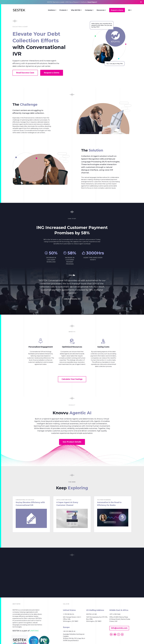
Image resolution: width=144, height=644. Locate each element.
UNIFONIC (34, 631)
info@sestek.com (119, 628)
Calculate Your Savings (72, 379)
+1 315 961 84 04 (69, 614)
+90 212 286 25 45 (69, 631)
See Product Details (72, 442)
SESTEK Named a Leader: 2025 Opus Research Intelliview (72, 2)
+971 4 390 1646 (115, 614)
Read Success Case (25, 73)
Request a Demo (117, 10)
